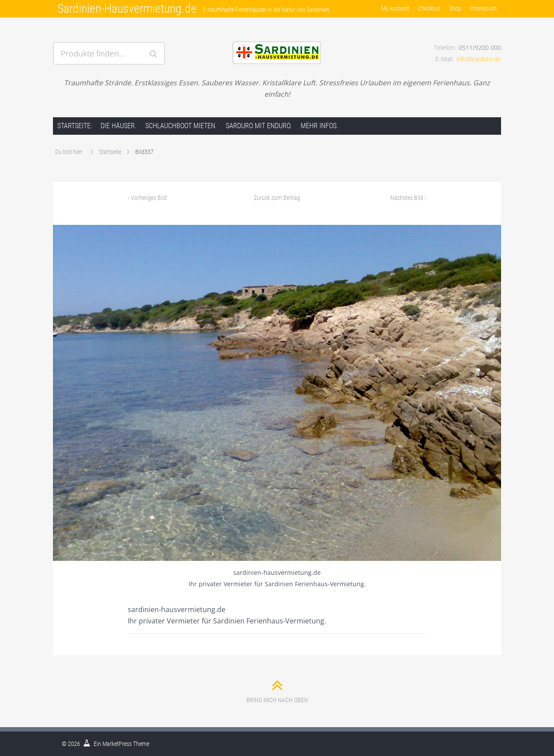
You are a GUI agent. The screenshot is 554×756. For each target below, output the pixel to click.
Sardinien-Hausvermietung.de (127, 9)
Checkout (429, 8)
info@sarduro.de (479, 59)
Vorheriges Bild (147, 198)
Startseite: (75, 126)
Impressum (483, 8)
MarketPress (117, 744)
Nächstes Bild (408, 198)
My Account (395, 8)
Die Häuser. (119, 126)
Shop (455, 8)
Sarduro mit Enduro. (259, 126)
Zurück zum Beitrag (277, 198)
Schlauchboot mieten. (181, 126)
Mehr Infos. (319, 126)
